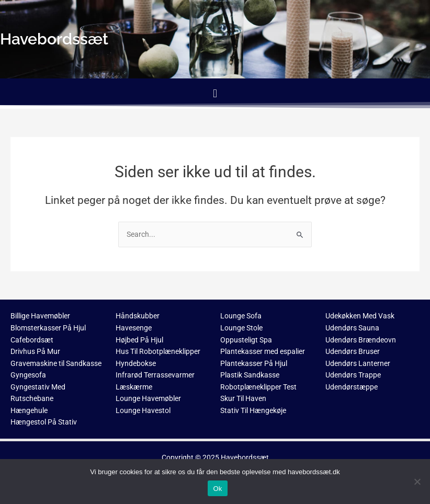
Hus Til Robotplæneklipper (158, 351)
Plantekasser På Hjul (254, 363)
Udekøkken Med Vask (360, 316)
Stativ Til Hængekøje (253, 410)
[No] (417, 482)
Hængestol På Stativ (44, 422)
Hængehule (29, 410)
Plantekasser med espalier (263, 351)
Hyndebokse (136, 363)
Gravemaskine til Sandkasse (56, 363)
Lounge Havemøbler (148, 398)
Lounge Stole (241, 328)
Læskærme (134, 387)
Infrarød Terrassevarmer (155, 375)
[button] (215, 93)
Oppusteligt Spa (246, 340)
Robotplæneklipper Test (258, 387)
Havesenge (134, 328)
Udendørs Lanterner (358, 363)
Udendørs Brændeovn (361, 340)
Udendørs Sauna (352, 328)
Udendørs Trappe (353, 375)
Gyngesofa (28, 375)
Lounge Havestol (143, 410)
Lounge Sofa (241, 316)
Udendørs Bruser (353, 351)
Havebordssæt (245, 457)
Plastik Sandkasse (250, 375)
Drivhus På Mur (35, 351)
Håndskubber (138, 316)
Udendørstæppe (352, 387)
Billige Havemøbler (40, 316)
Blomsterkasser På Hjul (48, 328)
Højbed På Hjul (139, 340)
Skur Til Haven (243, 398)
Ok (217, 489)
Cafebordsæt (32, 340)
